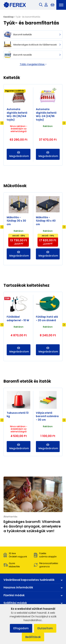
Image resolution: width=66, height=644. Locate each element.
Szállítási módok (33, 603)
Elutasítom (45, 628)
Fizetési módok (33, 595)
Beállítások (33, 637)
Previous (2, 123)
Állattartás (10, 517)
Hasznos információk (33, 587)
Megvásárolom (19, 154)
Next (64, 123)
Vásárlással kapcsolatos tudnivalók (33, 580)
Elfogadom (21, 628)
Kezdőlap (9, 17)
